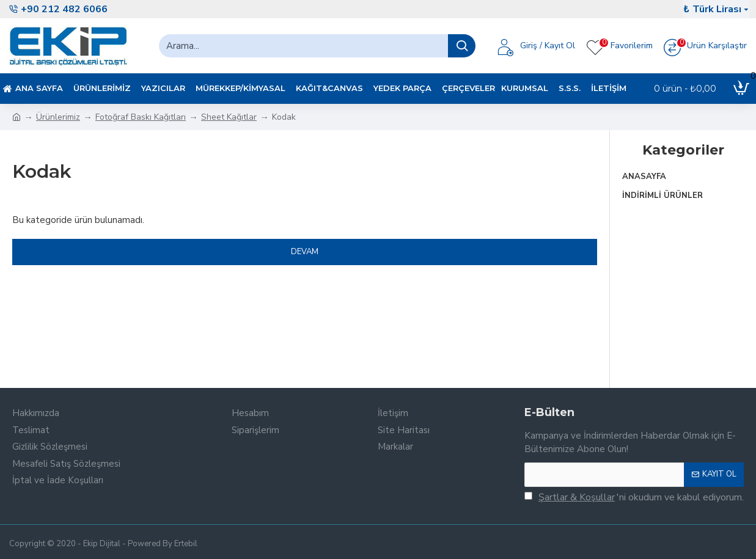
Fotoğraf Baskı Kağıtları (141, 117)
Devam (305, 252)
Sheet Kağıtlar (229, 117)
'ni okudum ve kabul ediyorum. (634, 497)
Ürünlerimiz (58, 117)
